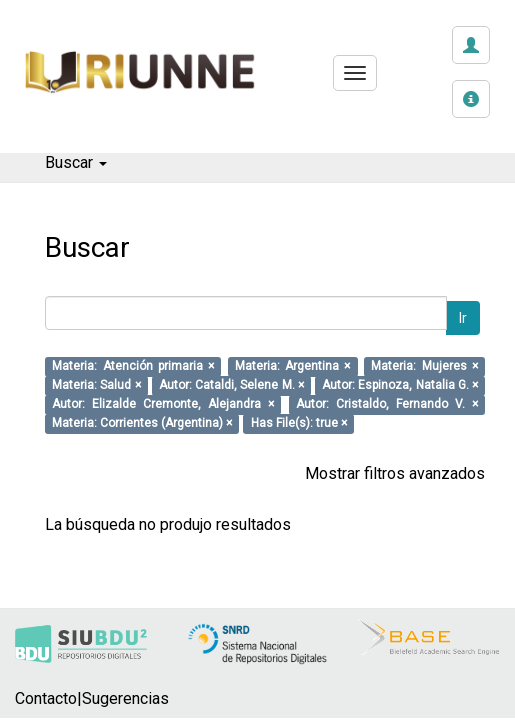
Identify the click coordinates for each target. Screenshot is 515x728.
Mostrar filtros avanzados (395, 473)
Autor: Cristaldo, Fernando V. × (387, 405)
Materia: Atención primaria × (133, 367)
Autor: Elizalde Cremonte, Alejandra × (163, 405)
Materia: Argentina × (293, 367)
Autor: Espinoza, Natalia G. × (400, 386)
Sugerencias (125, 698)
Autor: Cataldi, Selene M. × (231, 386)
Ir (463, 318)
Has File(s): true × (299, 424)
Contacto (46, 698)
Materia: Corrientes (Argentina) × (142, 424)
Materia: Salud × (96, 386)
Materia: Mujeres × (424, 367)
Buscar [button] (76, 162)
